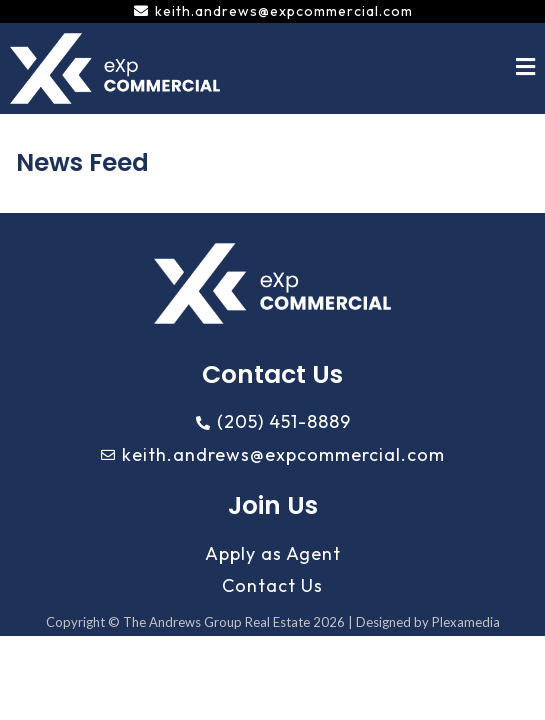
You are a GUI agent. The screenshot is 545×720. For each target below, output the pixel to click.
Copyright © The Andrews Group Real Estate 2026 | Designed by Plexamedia (273, 622)
